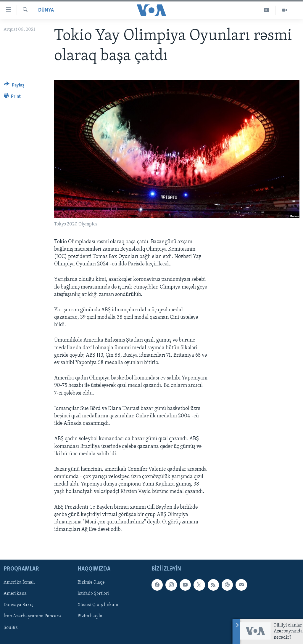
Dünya (46, 10)
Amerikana (15, 594)
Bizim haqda (90, 616)
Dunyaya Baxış (18, 605)
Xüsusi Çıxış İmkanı (98, 605)
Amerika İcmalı (19, 583)
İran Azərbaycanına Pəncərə (32, 616)
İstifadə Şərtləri (94, 594)
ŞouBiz (11, 628)
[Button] (14, 86)
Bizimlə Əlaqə (91, 583)
